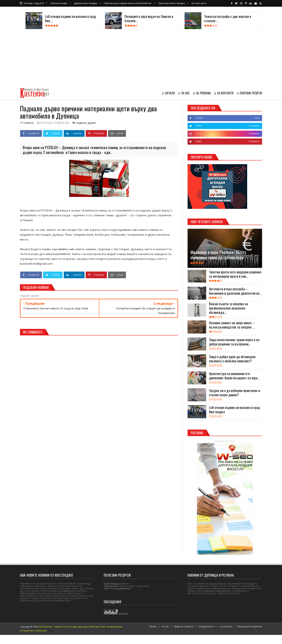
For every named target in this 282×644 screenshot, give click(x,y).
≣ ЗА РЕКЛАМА (202, 93)
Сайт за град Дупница (117, 588)
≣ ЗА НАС (184, 93)
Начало (153, 626)
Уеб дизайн (111, 586)
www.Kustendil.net (58, 254)
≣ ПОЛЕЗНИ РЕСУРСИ (249, 93)
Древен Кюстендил (86, 3)
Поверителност (207, 626)
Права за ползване (184, 626)
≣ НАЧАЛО (168, 93)
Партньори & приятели (250, 626)
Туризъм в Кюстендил (171, 3)
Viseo (51, 631)
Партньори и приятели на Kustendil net (128, 3)
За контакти (199, 3)
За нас (165, 626)
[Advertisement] (141, 59)
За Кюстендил (59, 3)
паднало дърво (86, 123)
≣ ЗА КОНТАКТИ (224, 93)
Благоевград (111, 584)
